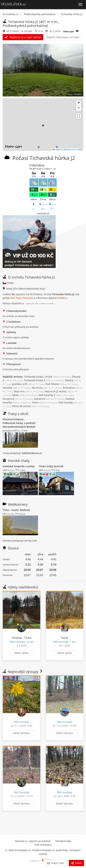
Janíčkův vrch (28, 384)
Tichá (64, 638)
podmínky (62, 850)
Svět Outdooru (43, 845)
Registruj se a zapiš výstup (23, 37)
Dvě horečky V (56, 395)
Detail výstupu (22, 733)
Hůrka (25, 395)
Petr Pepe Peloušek (22, 298)
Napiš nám (56, 863)
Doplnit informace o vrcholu (63, 37)
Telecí (44, 402)
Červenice (18, 399)
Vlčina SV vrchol (30, 406)
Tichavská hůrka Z (44, 380)
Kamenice (49, 399)
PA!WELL (62, 298)
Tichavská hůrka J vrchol (47, 377)
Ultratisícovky (63, 841)
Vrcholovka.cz (11, 14)
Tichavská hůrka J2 (72, 14)
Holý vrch (28, 391)
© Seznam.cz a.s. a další (72, 150)
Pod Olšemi (61, 384)
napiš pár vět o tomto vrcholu (40, 304)
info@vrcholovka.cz (43, 850)
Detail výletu (21, 653)
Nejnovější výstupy (23, 672)
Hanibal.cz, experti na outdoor (33, 841)
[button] (43, 125)
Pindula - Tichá (22, 638)
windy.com (31, 541)
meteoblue (43, 213)
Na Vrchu (47, 388)
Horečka (17, 388)
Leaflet (56, 150)
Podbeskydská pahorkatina (40, 14)
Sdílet (76, 863)
